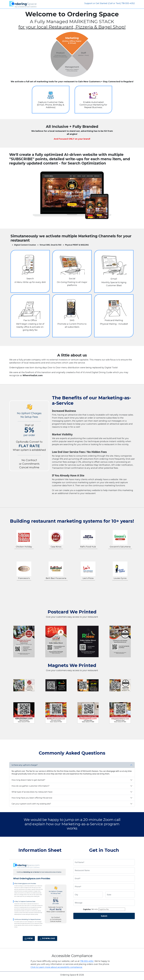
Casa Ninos (56, 547)
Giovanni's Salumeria (120, 547)
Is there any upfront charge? (25, 765)
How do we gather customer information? (30, 786)
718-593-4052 (87, 961)
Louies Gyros (120, 578)
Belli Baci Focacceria (56, 578)
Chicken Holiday (24, 547)
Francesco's (24, 578)
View (29, 938)
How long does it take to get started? (28, 780)
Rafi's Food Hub (88, 547)
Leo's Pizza (88, 578)
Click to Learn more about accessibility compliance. (57, 967)
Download (47, 938)
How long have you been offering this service (32, 798)
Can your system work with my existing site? (31, 804)
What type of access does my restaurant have (32, 792)
